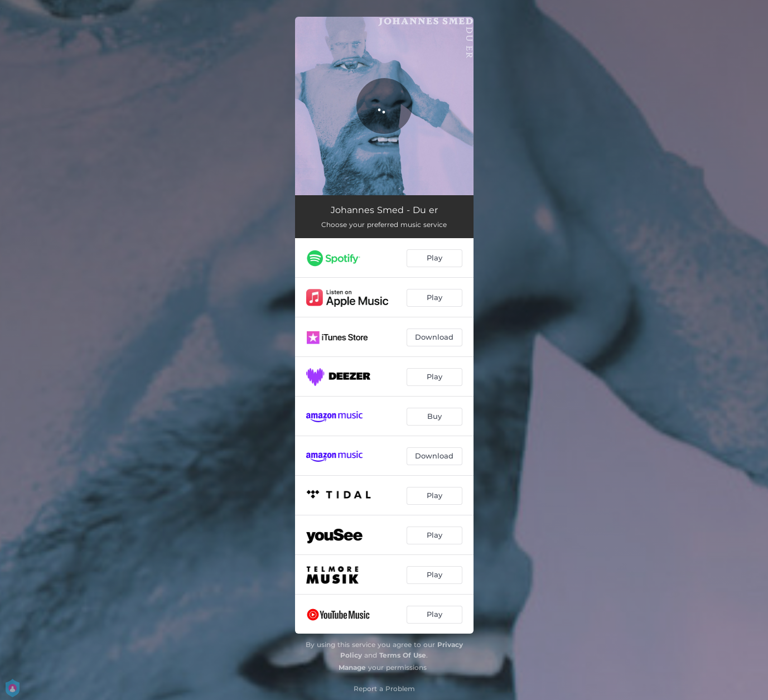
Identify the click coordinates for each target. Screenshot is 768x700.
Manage (352, 667)
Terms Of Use (403, 655)
